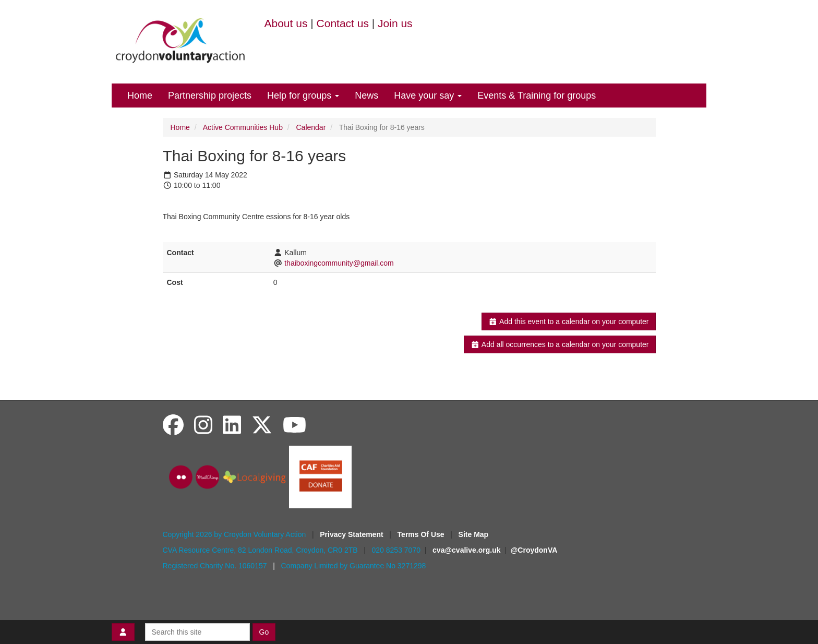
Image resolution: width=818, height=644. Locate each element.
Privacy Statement (352, 534)
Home (140, 96)
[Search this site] (197, 632)
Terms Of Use (422, 534)
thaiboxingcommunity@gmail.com (339, 263)
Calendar (311, 127)
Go (264, 632)
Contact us (343, 23)
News (366, 96)
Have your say (428, 96)
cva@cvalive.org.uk (466, 550)
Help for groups (303, 96)
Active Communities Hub (243, 127)
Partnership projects (210, 96)
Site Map (474, 534)
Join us (395, 23)
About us (286, 23)
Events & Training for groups (537, 96)
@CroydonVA (534, 550)
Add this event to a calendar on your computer (568, 321)
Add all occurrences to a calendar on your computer (560, 344)
